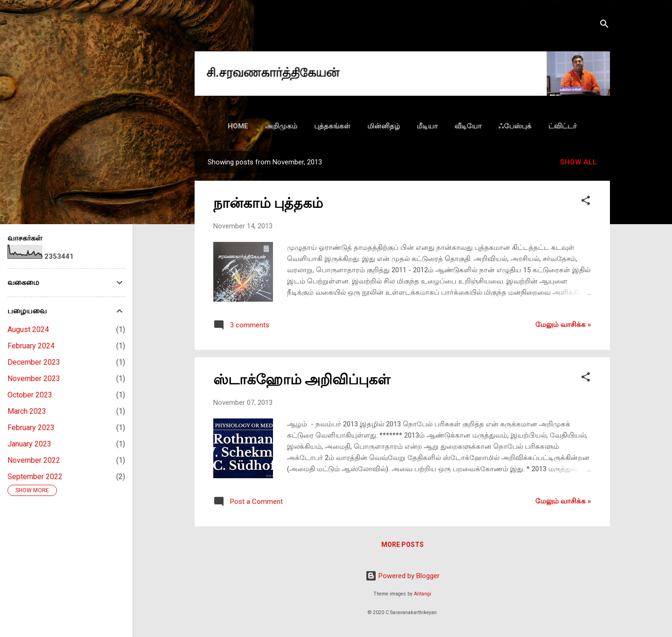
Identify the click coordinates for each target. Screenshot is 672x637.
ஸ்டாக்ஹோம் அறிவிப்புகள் (302, 379)
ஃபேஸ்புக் (515, 126)
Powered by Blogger (402, 576)
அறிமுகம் (281, 126)
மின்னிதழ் (384, 126)
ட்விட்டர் (563, 126)
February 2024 (31, 346)
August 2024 (28, 329)
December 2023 (34, 362)
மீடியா (427, 126)
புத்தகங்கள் (332, 126)
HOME (238, 126)
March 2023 (27, 411)
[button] (586, 202)
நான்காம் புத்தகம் (268, 203)
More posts (402, 545)
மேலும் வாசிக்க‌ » (563, 325)
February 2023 (31, 428)
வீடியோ (468, 126)
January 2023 (29, 444)
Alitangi (423, 594)
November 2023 (34, 379)
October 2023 (30, 395)
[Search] (604, 25)
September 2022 (35, 477)
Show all (578, 162)
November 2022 (34, 460)
